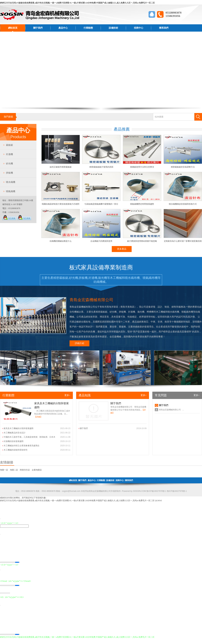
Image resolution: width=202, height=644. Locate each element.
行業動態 (88, 28)
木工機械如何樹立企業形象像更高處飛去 (22, 446)
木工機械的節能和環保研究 (16, 450)
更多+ (67, 395)
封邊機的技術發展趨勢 (14, 441)
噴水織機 (11, 182)
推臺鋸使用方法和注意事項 (142, 167)
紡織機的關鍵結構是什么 (61, 241)
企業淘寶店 (37, 470)
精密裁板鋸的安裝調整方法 (183, 167)
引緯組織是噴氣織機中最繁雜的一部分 (101, 204)
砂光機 (9, 164)
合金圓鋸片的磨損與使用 (101, 241)
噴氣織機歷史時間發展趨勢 (142, 204)
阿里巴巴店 (25, 470)
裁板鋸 (9, 145)
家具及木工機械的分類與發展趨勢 (19, 428)
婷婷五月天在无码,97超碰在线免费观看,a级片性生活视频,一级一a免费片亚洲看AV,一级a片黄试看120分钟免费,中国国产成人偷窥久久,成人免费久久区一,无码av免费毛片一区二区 (77, 3)
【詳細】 (38, 417)
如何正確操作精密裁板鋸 (61, 167)
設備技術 (113, 28)
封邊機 (9, 154)
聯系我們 (164, 28)
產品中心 (63, 28)
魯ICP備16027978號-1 (177, 491)
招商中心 (139, 28)
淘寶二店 (14, 470)
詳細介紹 (79, 343)
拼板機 (9, 173)
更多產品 (122, 249)
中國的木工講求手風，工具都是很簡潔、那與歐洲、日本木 (29, 437)
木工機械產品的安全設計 (15, 433)
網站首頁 (13, 28)
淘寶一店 (4, 470)
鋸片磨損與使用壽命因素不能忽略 (142, 241)
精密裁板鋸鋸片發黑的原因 (101, 167)
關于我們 (38, 28)
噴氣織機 (11, 191)
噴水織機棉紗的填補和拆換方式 (183, 204)
